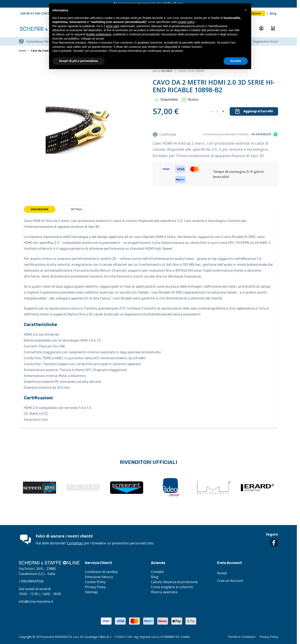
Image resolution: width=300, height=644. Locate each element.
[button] (246, 10)
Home (22, 51)
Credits (185, 637)
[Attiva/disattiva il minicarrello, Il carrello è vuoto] (273, 28)
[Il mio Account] (261, 28)
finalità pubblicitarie (99, 34)
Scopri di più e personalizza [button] (79, 61)
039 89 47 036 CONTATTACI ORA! (44, 13)
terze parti (113, 26)
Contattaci (75, 543)
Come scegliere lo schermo (172, 587)
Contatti (157, 572)
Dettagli (77, 209)
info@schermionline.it (36, 601)
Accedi (222, 573)
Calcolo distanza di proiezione (174, 582)
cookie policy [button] (186, 22)
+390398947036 (31, 581)
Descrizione (40, 209)
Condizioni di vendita (101, 572)
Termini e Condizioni (241, 637)
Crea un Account (230, 581)
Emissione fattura (99, 577)
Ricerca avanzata (164, 592)
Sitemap (91, 592)
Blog (273, 13)
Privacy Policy (95, 587)
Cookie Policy (95, 582)
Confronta (164, 134)
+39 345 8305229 (261, 134)
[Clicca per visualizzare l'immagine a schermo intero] (81, 130)
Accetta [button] (236, 61)
